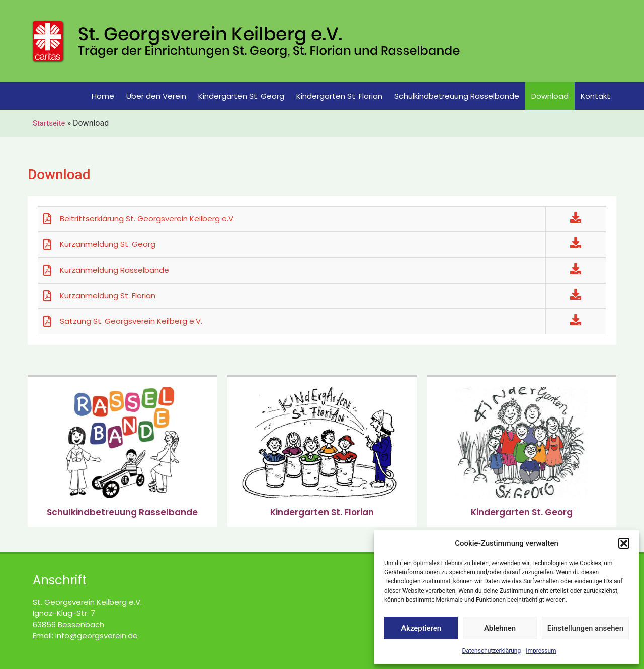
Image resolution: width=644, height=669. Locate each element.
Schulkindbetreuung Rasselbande (457, 96)
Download (550, 96)
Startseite (49, 123)
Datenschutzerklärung (491, 651)
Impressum (541, 651)
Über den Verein (156, 96)
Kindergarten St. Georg (241, 96)
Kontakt (595, 96)
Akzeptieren (421, 628)
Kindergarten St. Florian (339, 96)
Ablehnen (500, 628)
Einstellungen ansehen (585, 628)
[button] (624, 543)
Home (103, 96)
